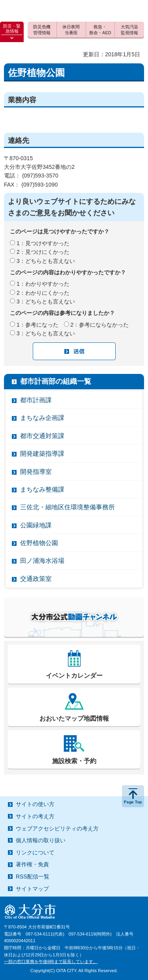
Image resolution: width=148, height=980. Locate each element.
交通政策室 (36, 579)
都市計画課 (36, 400)
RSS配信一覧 (33, 876)
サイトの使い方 (35, 804)
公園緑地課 (36, 525)
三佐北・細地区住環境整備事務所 (67, 507)
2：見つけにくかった (43, 252)
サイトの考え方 (35, 816)
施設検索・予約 (74, 761)
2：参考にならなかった (100, 325)
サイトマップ (32, 889)
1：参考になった (37, 325)
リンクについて (35, 852)
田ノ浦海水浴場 (42, 561)
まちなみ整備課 (42, 489)
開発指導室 (36, 472)
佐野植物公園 (39, 543)
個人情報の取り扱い (41, 840)
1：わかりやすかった (43, 284)
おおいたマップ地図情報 (74, 718)
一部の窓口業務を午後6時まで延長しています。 (51, 962)
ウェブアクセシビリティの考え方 (57, 828)
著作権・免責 (32, 864)
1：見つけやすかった (43, 243)
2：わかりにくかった (43, 293)
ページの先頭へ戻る (133, 796)
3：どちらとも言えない (46, 261)
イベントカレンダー (74, 676)
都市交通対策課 (42, 436)
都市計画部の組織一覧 (56, 381)
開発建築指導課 (42, 454)
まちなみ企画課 (42, 418)
